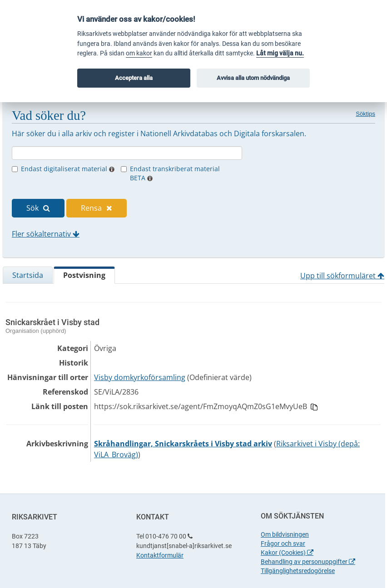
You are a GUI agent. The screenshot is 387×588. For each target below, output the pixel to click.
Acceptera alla (134, 78)
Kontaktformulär (160, 555)
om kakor (139, 53)
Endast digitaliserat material (68, 169)
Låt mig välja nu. (280, 53)
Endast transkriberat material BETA (175, 173)
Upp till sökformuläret (342, 276)
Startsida (28, 275)
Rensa (97, 208)
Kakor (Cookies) (287, 553)
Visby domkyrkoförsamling (140, 377)
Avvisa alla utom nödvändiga (253, 78)
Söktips (365, 114)
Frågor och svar (283, 544)
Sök (38, 208)
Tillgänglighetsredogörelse (298, 571)
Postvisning (84, 275)
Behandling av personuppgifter (308, 562)
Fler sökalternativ (46, 234)
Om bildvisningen (285, 534)
